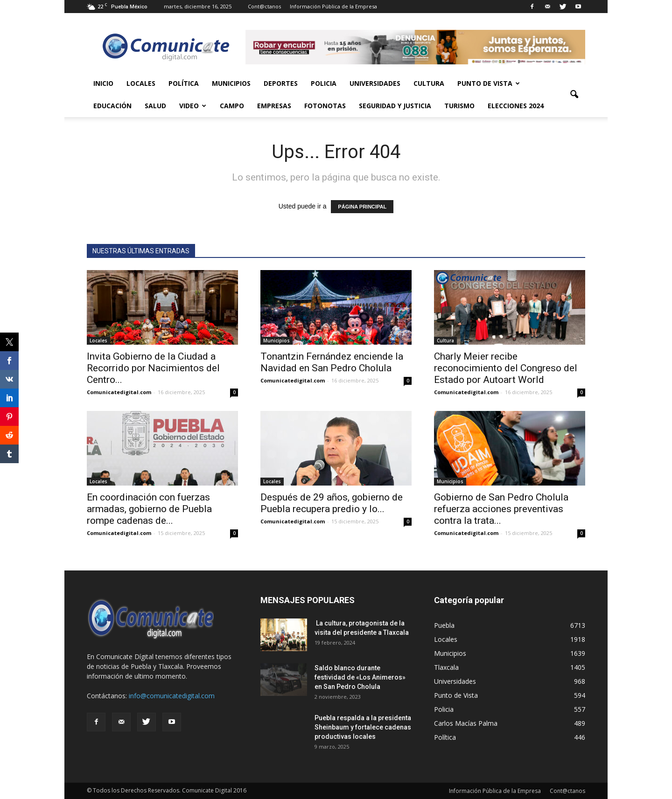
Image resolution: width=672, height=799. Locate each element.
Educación (112, 106)
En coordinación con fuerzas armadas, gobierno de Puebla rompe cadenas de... (149, 509)
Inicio (103, 83)
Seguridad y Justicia (395, 106)
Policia (324, 83)
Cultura (429, 83)
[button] (574, 95)
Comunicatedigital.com (119, 392)
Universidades (375, 83)
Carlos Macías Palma (466, 723)
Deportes (281, 83)
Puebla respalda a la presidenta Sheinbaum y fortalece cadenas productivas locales (363, 727)
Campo (232, 106)
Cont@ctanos (264, 6)
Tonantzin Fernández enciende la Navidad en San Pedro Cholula (332, 362)
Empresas (274, 106)
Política (184, 83)
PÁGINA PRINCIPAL (362, 207)
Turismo (459, 106)
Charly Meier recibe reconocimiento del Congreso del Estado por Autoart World (506, 368)
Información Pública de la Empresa (333, 6)
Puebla (444, 625)
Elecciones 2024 (516, 106)
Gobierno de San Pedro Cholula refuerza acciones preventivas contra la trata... (501, 509)
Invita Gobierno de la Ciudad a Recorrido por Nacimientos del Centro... (153, 368)
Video (193, 106)
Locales (141, 83)
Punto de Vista (489, 83)
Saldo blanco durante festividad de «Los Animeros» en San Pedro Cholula (360, 677)
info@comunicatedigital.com (172, 696)
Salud (155, 106)
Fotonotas (325, 106)
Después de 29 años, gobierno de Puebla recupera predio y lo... (332, 503)
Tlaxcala (446, 667)
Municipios (231, 83)
